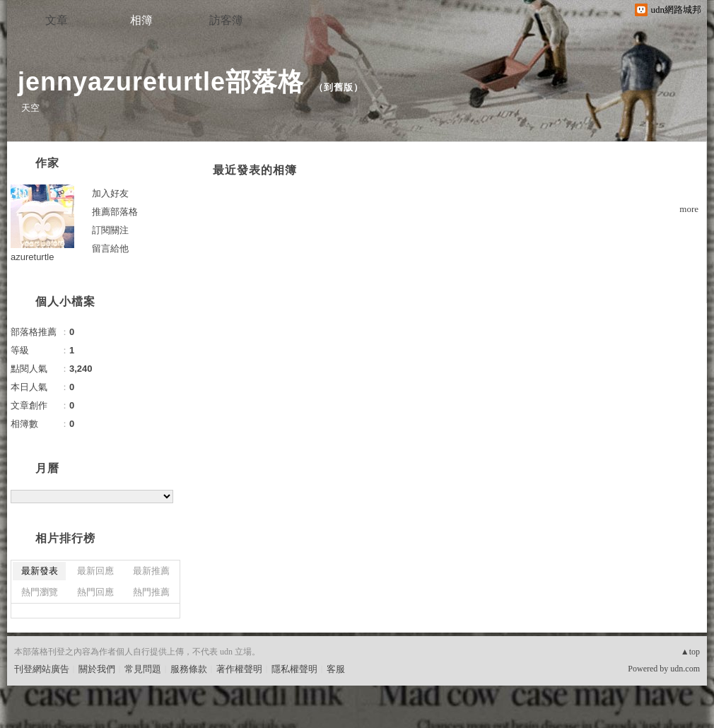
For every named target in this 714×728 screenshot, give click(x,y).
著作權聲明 (239, 669)
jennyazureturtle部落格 (161, 82)
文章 (57, 20)
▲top (690, 652)
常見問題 (143, 669)
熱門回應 (95, 592)
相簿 (141, 20)
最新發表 (40, 571)
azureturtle (32, 257)
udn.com (685, 669)
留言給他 (110, 248)
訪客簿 (226, 20)
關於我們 (97, 669)
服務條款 (189, 669)
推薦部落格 (115, 212)
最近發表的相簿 (255, 170)
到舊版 (339, 87)
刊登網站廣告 (42, 669)
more (689, 209)
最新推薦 (151, 571)
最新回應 (95, 571)
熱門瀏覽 (40, 592)
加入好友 (110, 193)
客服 (336, 669)
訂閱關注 (110, 230)
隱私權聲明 (294, 669)
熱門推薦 (151, 592)
